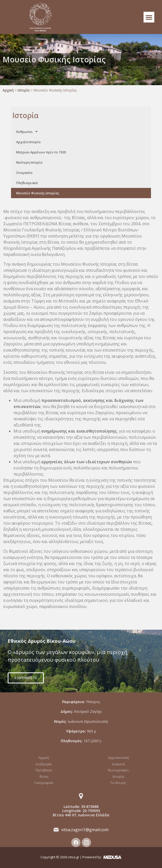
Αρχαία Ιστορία (28, 142)
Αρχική (8, 90)
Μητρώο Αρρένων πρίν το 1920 (41, 152)
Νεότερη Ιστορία (29, 162)
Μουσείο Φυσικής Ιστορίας (38, 193)
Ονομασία (24, 173)
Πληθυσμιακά (27, 183)
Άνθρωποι (27, 132)
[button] (149, 17)
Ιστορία (24, 90)
